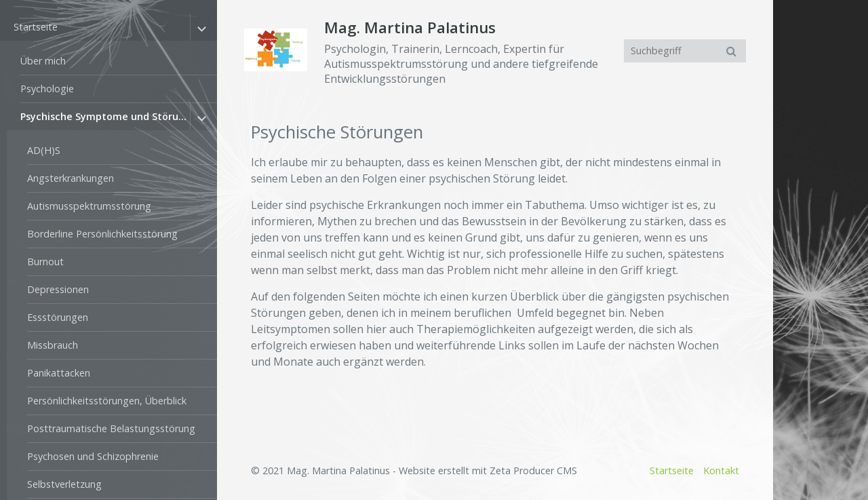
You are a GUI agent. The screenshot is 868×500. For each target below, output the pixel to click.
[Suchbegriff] (685, 51)
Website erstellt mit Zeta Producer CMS (488, 470)
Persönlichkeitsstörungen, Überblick (107, 401)
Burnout (45, 262)
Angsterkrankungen (71, 178)
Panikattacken (59, 373)
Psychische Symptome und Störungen (105, 116)
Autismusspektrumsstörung (89, 206)
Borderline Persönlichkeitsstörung (102, 234)
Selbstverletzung (64, 484)
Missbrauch (53, 345)
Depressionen (58, 289)
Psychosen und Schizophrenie (93, 456)
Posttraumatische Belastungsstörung (111, 428)
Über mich (43, 61)
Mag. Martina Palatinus (410, 27)
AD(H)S (44, 150)
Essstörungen (58, 317)
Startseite (36, 27)
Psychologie (47, 89)
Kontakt (721, 470)
